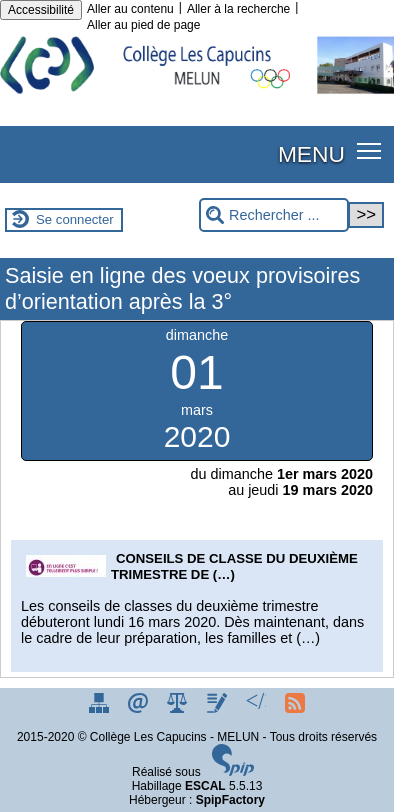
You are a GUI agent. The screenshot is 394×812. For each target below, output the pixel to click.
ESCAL (205, 786)
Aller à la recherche (238, 9)
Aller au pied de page (143, 25)
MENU (311, 154)
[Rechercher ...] (274, 215)
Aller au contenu (130, 9)
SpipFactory (230, 800)
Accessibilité (41, 10)
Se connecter (75, 219)
